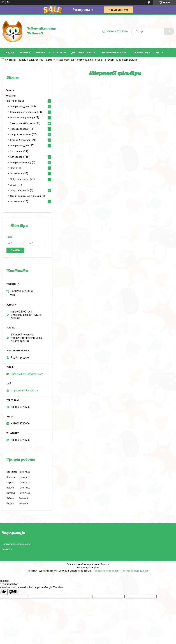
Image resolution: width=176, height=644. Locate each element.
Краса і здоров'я (19, 129)
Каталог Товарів (17, 60)
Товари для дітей (19, 146)
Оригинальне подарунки (23, 112)
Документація (141, 52)
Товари (41, 52)
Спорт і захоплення (21, 134)
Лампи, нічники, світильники (25, 196)
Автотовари (17, 157)
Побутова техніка (20, 179)
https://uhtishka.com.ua (24, 391)
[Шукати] (169, 31)
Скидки (10, 52)
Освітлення (16, 174)
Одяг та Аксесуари (20, 140)
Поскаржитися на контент (106, 571)
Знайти (16, 250)
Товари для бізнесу (21, 162)
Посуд (13, 168)
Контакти (60, 52)
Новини (25, 52)
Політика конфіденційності (17, 544)
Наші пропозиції (15, 101)
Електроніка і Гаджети (42, 60)
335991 (14, 185)
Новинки (11, 96)
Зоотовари (16, 151)
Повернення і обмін (113, 52)
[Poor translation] (13, 592)
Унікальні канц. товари (22, 118)
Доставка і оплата (83, 52)
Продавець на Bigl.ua (88, 568)
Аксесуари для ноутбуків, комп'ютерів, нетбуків (86, 60)
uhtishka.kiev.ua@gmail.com (27, 374)
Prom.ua (105, 564)
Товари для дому (19, 106)
